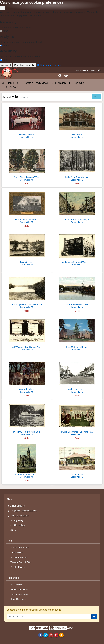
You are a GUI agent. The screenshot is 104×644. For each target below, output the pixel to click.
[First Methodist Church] (77, 334)
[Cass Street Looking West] (27, 164)
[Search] (60, 76)
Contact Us (93, 70)
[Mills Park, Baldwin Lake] (77, 164)
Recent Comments (19, 589)
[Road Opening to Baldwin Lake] (27, 291)
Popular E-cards (18, 567)
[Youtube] (51, 635)
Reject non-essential (25, 65)
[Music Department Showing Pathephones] (77, 419)
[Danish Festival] (27, 122)
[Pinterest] (56, 635)
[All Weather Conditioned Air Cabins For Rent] (27, 334)
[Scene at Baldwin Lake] (77, 291)
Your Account (81, 70)
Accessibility (16, 585)
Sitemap (14, 530)
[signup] (94, 617)
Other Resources (18, 599)
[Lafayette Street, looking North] (77, 207)
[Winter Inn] (77, 122)
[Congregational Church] (27, 461)
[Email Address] (49, 617)
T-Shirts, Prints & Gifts (21, 562)
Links (10, 541)
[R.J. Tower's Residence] (27, 207)
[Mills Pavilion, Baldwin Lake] (27, 419)
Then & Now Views (19, 594)
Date (96, 97)
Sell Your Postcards (19, 548)
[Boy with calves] (27, 376)
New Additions (17, 552)
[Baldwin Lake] (27, 249)
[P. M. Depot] (77, 461)
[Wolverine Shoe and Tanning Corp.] (77, 249)
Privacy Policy (17, 520)
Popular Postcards (19, 557)
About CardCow (18, 506)
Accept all (6, 65)
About (10, 499)
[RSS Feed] (61, 635)
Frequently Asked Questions (23, 511)
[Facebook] (40, 635)
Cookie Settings (18, 525)
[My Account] (66, 76)
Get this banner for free (49, 65)
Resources (13, 578)
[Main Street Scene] (77, 376)
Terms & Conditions (19, 516)
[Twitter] (46, 635)
